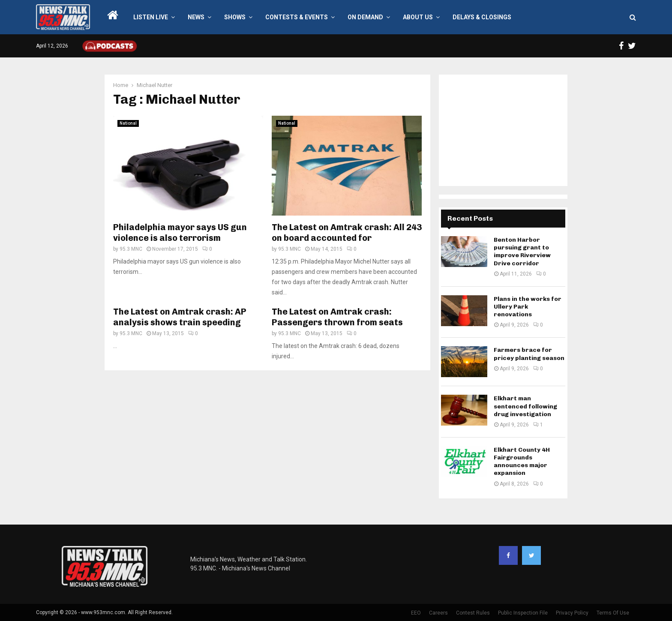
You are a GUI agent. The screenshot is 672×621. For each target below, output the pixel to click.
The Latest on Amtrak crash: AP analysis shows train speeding (180, 317)
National (128, 123)
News (196, 17)
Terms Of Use (613, 613)
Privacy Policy (572, 613)
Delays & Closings (482, 17)
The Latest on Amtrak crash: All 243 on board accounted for (347, 232)
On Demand (365, 17)
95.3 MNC (131, 249)
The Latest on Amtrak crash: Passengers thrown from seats (337, 317)
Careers (438, 613)
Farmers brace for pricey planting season (529, 354)
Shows (235, 17)
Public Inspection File (523, 613)
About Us (418, 17)
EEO (416, 613)
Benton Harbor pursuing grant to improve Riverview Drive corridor (522, 252)
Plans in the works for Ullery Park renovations (528, 307)
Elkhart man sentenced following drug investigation (525, 406)
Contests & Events (297, 17)
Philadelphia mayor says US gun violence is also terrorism (180, 232)
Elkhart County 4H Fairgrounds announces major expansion (522, 462)
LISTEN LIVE (151, 17)
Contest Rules (473, 613)
